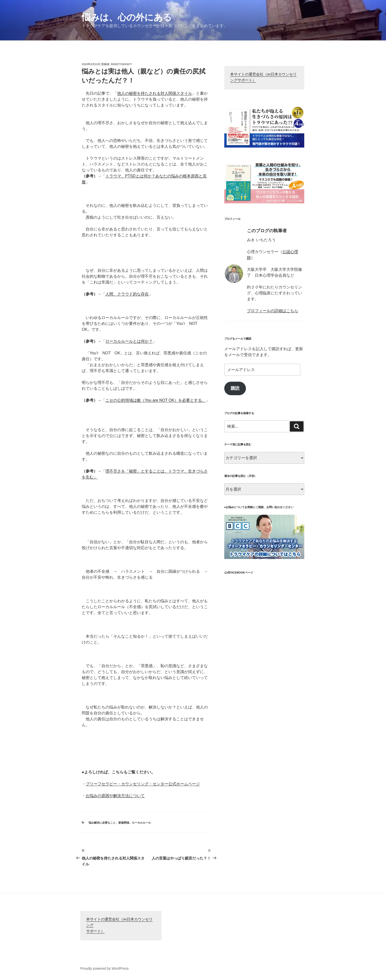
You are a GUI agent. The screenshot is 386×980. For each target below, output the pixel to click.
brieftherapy (122, 64)
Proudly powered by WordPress (105, 968)
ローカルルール (141, 823)
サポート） (95, 931)
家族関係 (124, 823)
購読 (235, 388)
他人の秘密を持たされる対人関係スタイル (155, 93)
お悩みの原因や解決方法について (115, 796)
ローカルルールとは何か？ (129, 341)
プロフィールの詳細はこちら (273, 311)
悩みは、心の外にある (127, 17)
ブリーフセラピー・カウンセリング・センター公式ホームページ (143, 784)
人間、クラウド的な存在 (127, 294)
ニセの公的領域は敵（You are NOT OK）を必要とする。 (156, 400)
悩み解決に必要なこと (102, 823)
